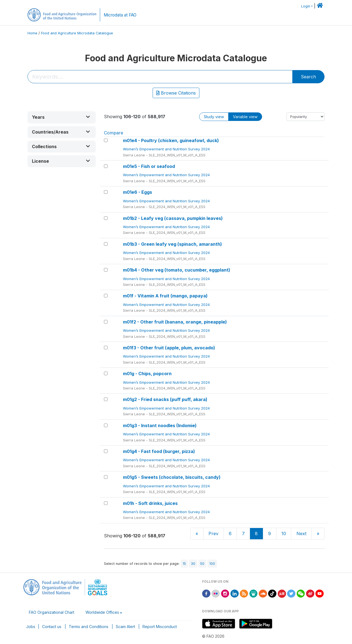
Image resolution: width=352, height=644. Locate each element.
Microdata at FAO (120, 15)
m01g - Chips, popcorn (147, 374)
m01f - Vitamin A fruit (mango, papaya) (165, 296)
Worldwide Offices (102, 612)
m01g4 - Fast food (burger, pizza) (159, 451)
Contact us (52, 627)
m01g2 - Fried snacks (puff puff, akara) (165, 399)
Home (32, 33)
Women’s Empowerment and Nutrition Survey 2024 (167, 149)
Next (301, 534)
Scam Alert (125, 627)
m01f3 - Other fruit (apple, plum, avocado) (169, 348)
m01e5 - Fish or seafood (149, 166)
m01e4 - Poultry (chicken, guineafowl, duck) (171, 140)
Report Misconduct (160, 627)
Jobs (31, 627)
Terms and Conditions (89, 627)
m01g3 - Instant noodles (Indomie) (160, 425)
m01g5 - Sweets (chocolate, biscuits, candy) (172, 477)
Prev (213, 534)
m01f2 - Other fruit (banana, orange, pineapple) (175, 322)
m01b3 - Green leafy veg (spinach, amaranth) (172, 244)
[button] (62, 117)
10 (284, 534)
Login (306, 6)
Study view (214, 117)
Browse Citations (176, 93)
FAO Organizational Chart (52, 612)
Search (308, 77)
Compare (114, 133)
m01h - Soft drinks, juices (150, 503)
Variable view (245, 117)
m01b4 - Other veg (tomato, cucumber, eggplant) (177, 270)
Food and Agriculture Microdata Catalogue (77, 33)
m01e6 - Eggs (137, 192)
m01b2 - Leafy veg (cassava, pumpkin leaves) (173, 218)
